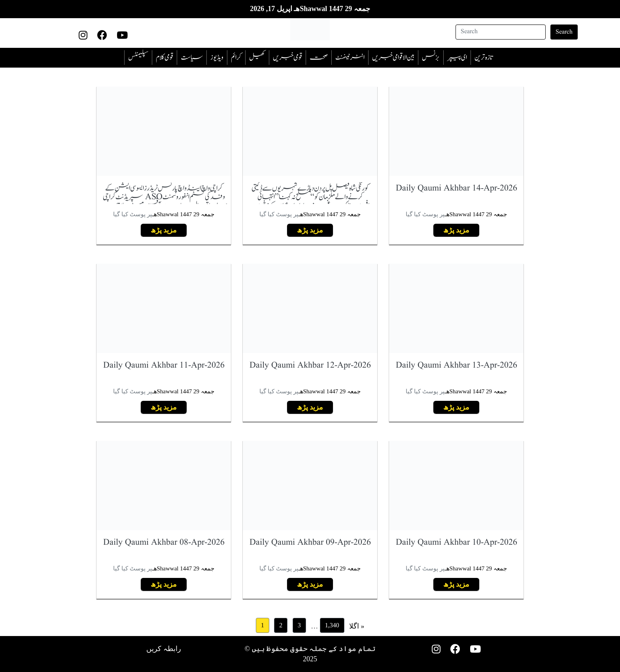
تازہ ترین (484, 58)
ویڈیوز (217, 58)
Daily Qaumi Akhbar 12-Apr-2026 (310, 365)
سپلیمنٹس (138, 58)
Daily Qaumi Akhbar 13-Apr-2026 (456, 365)
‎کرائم (236, 58)
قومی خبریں (287, 58)
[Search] (501, 32)
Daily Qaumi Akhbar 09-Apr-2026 (310, 543)
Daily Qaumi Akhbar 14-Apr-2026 (456, 188)
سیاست (192, 58)
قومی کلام (164, 58)
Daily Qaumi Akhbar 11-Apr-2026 (164, 365)
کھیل (257, 58)
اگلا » (357, 626)
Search (564, 32)
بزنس (431, 58)
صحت (319, 58)
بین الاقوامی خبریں (393, 58)
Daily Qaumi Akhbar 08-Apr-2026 (164, 543)
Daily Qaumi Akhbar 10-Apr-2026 (456, 543)
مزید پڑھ (456, 230)
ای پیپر (457, 58)
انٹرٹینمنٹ (350, 58)
